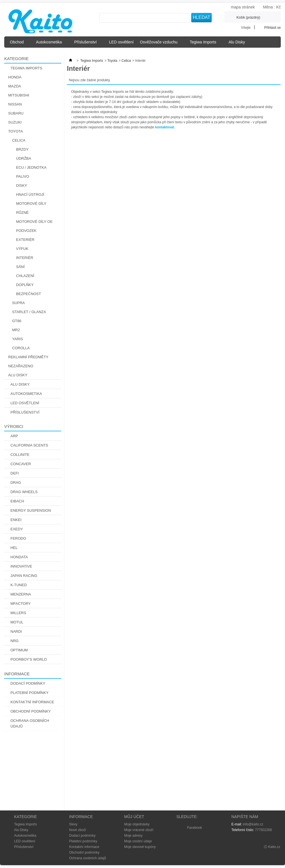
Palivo (23, 176)
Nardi (16, 631)
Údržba (24, 158)
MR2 (16, 330)
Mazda (15, 86)
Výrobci (14, 426)
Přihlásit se (272, 28)
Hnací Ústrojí (30, 195)
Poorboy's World (29, 659)
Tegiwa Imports (205, 44)
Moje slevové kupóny (140, 847)
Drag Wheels (24, 492)
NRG (15, 641)
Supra (18, 303)
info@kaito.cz (253, 824)
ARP (14, 436)
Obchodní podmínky (31, 711)
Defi (15, 473)
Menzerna (21, 594)
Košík (248, 17)
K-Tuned (19, 585)
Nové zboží (78, 830)
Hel (14, 548)
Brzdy (22, 149)
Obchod (18, 44)
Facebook (195, 828)
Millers (18, 613)
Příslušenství (87, 44)
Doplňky (25, 285)
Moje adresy (133, 836)
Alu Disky (238, 44)
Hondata (19, 557)
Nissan (15, 104)
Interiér (25, 258)
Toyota (16, 131)
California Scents (29, 445)
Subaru (16, 113)
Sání (20, 267)
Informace (17, 674)
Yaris (17, 339)
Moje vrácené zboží (139, 830)
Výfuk (22, 249)
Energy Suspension (31, 510)
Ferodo (18, 538)
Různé (22, 213)
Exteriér (25, 240)
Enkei (16, 520)
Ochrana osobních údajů (30, 723)
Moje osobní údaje (138, 841)
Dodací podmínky (28, 683)
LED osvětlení (121, 42)
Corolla (21, 348)
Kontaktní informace (32, 702)
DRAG (16, 483)
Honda (15, 77)
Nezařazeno (21, 366)
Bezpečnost (28, 294)
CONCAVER (21, 464)
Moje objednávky (137, 824)
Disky (22, 185)
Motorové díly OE (34, 222)
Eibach (17, 501)
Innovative (21, 566)
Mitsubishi (19, 95)
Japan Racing (24, 576)
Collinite (20, 455)
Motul (17, 622)
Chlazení (25, 276)
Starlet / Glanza (29, 312)
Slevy (73, 824)
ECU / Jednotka (31, 167)
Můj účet (134, 817)
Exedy (17, 529)
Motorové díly (31, 204)
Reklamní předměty (28, 357)
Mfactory (21, 604)
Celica (19, 140)
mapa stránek (243, 7)
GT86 (17, 321)
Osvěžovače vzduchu (160, 44)
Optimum (19, 650)
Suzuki (15, 122)
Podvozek (26, 231)
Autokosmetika (51, 44)
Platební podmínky (29, 693)
